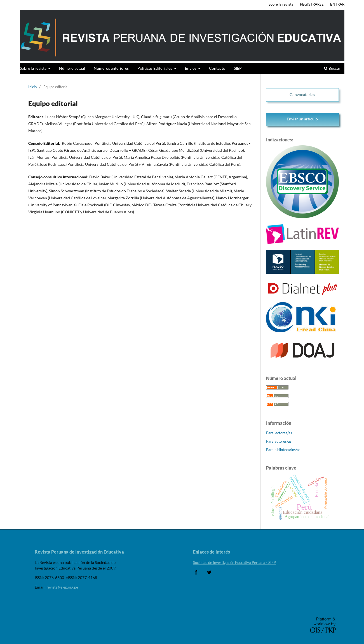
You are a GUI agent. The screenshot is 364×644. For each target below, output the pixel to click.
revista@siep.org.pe (62, 587)
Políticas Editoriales (155, 68)
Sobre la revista (34, 68)
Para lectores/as (279, 433)
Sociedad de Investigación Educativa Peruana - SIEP (234, 563)
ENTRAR (337, 4)
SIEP (238, 68)
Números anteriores (111, 68)
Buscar (332, 68)
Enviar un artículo (302, 119)
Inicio (32, 87)
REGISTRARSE (312, 4)
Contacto (217, 68)
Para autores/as (279, 441)
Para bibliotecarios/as (283, 450)
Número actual (72, 68)
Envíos (191, 68)
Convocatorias (302, 95)
